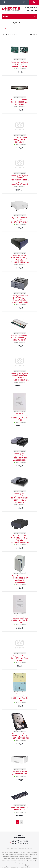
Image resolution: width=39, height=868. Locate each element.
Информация (20, 838)
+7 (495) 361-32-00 (31, 8)
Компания (19, 835)
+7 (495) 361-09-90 (31, 10)
